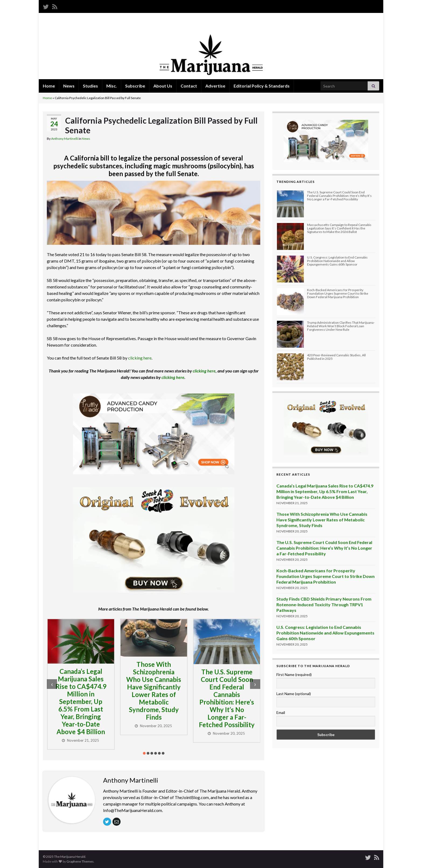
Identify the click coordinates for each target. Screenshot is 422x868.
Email (281, 712)
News (69, 86)
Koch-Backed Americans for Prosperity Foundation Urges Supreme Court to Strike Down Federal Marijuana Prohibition (338, 293)
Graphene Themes (80, 861)
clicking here (140, 358)
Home (49, 86)
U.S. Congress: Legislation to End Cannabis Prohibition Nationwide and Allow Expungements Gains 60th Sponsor (337, 261)
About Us (163, 86)
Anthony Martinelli (65, 139)
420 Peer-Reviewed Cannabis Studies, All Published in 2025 (336, 357)
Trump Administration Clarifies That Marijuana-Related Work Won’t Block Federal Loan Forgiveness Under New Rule (341, 326)
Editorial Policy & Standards (262, 86)
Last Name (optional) (294, 694)
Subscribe (135, 86)
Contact (189, 86)
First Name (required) (294, 674)
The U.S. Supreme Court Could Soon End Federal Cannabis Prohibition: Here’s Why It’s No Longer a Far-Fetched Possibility (227, 698)
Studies (90, 86)
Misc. (112, 86)
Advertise (215, 86)
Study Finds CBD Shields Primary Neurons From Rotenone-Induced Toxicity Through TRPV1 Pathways (324, 604)
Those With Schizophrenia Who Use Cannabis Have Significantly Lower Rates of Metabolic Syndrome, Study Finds (154, 691)
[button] (144, 753)
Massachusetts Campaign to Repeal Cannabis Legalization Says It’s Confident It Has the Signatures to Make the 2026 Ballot (339, 228)
